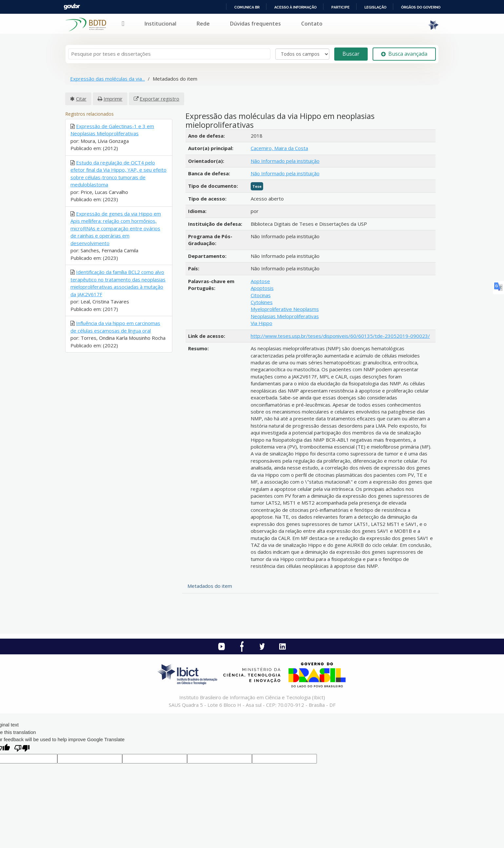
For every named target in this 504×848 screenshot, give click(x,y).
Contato (312, 24)
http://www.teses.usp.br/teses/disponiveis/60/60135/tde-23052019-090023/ (340, 336)
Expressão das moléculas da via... (107, 79)
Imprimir (113, 99)
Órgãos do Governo (421, 7)
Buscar (351, 54)
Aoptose (260, 281)
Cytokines (262, 302)
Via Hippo (262, 323)
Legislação (375, 7)
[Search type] (302, 54)
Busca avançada (404, 54)
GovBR (72, 7)
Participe (340, 7)
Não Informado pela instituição (285, 161)
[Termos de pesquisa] (169, 54)
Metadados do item (210, 586)
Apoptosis (262, 288)
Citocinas (261, 295)
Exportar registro (159, 99)
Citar (81, 99)
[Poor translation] (22, 749)
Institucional (160, 24)
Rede (203, 24)
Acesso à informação (295, 7)
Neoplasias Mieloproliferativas (285, 316)
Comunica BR (247, 7)
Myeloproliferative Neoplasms (285, 309)
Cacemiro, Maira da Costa (279, 148)
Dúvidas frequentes (255, 24)
